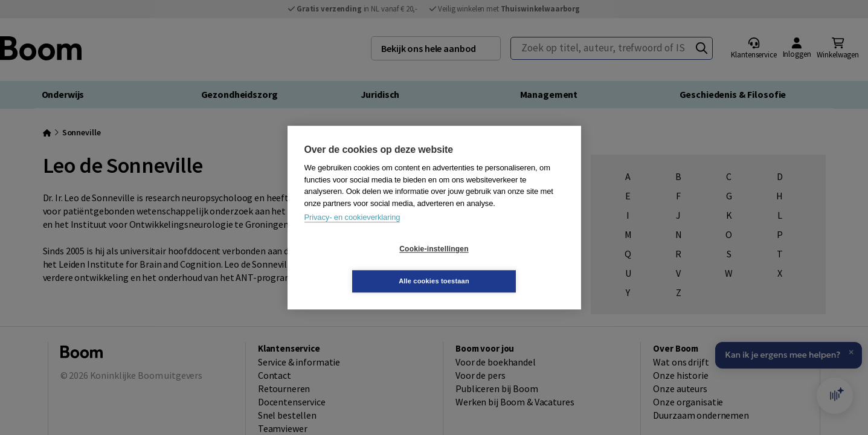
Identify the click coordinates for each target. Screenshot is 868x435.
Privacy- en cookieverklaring (352, 234)
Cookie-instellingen (362, 265)
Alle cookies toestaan (506, 265)
